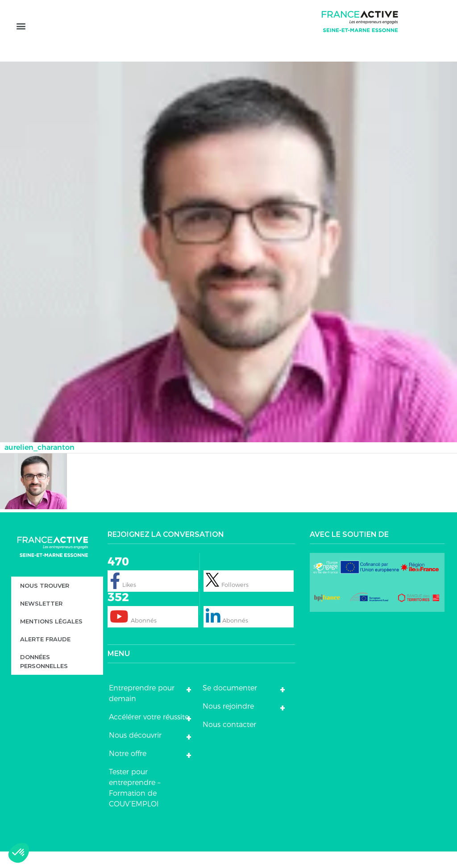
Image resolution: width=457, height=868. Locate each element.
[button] (21, 39)
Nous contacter (229, 741)
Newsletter (41, 620)
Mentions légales (51, 638)
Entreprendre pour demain (142, 710)
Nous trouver (45, 602)
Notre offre (128, 770)
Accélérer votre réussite (149, 733)
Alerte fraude (45, 656)
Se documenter (230, 704)
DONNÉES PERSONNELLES (44, 678)
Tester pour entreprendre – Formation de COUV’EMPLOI (135, 804)
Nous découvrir (135, 752)
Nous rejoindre (228, 723)
